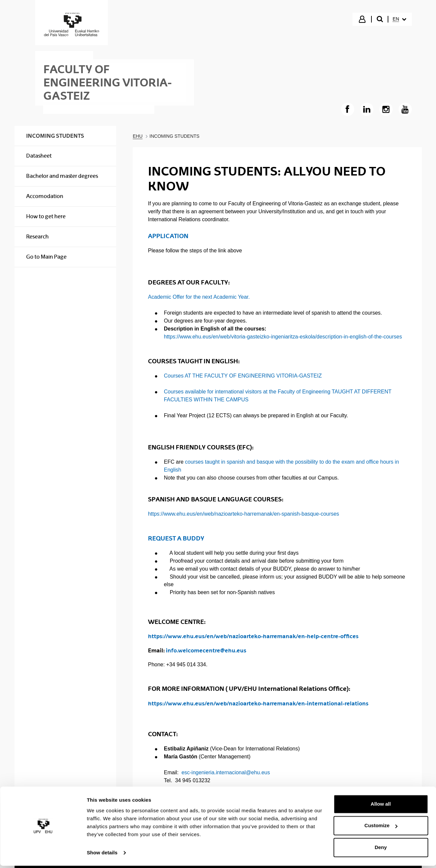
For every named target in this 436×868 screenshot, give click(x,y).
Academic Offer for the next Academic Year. (199, 297)
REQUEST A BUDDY (176, 538)
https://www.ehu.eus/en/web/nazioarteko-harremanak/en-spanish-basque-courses (243, 514)
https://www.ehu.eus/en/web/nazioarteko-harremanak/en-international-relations (258, 703)
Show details (102, 855)
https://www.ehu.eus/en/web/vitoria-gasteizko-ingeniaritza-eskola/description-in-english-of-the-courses (283, 337)
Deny (381, 850)
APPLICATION (168, 236)
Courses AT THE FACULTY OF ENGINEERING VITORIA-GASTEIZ (243, 376)
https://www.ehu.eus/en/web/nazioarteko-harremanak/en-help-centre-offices (253, 636)
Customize (381, 828)
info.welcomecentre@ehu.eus (206, 650)
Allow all (381, 806)
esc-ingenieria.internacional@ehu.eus (226, 772)
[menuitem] (399, 19)
